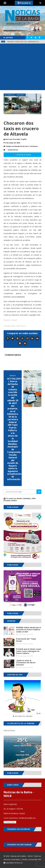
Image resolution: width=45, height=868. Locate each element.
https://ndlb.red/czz (19, 326)
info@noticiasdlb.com (27, 818)
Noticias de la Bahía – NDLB (21, 856)
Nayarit (21, 95)
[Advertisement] (22, 67)
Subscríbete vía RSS (12, 863)
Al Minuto (10, 95)
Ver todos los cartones (23, 716)
